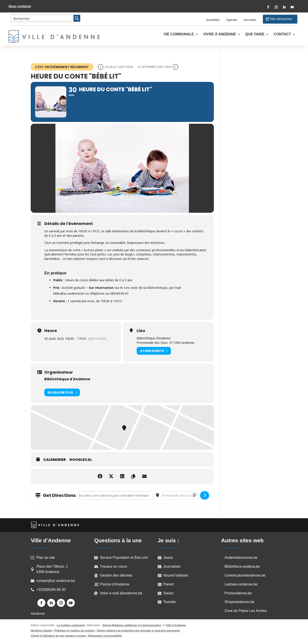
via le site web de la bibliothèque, (141, 288)
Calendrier (55, 460)
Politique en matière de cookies (74, 631)
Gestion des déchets (116, 575)
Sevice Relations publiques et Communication (132, 625)
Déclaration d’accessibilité (105, 636)
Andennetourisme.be (241, 558)
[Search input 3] (42, 18)
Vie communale (179, 34)
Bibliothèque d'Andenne (67, 379)
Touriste (170, 602)
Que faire (255, 34)
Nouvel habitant (176, 575)
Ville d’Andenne (175, 625)
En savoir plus (62, 392)
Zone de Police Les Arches (246, 611)
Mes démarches (281, 19)
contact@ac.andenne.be (56, 581)
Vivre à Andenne (220, 34)
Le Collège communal (71, 625)
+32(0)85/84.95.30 (51, 590)
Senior (168, 593)
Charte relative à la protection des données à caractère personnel (138, 631)
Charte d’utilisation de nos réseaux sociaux (58, 636)
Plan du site (46, 558)
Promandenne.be (238, 593)
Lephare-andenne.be (241, 584)
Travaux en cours (113, 566)
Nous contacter (20, 6)
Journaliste (172, 566)
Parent (169, 584)
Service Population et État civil (124, 558)
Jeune (168, 558)
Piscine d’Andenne (114, 584)
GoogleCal (81, 460)
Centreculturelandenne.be (245, 575)
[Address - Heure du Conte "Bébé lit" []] (116, 495)
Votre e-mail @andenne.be (121, 593)
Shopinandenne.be (239, 602)
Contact (282, 34)
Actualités (213, 20)
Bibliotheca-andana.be (242, 566)
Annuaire (250, 20)
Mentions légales (42, 631)
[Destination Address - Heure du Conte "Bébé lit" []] (180, 495)
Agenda (232, 20)
